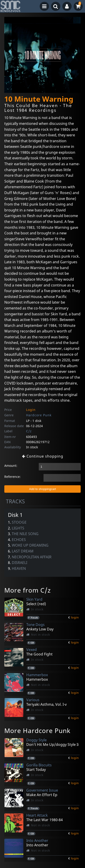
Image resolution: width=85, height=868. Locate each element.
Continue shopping (43, 456)
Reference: (12, 477)
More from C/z (28, 590)
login (75, 617)
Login (31, 410)
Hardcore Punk (39, 415)
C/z (29, 431)
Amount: (11, 466)
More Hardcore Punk (37, 731)
